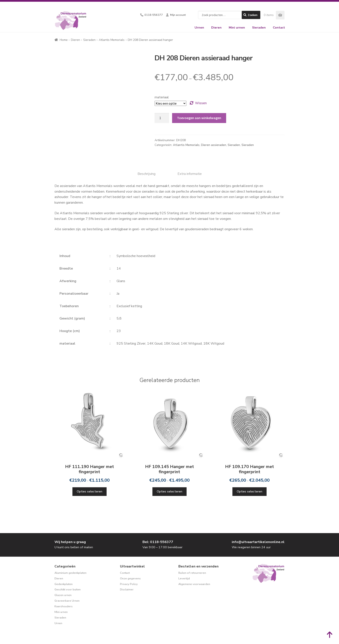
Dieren (216, 27)
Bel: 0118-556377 (158, 542)
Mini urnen (237, 27)
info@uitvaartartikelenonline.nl (258, 542)
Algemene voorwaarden (194, 584)
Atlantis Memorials (112, 40)
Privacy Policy (129, 584)
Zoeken (253, 15)
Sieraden (259, 27)
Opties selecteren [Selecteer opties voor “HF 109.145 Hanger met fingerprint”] (169, 491)
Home (64, 40)
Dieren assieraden (214, 145)
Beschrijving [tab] (146, 174)
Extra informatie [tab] (190, 174)
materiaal (162, 97)
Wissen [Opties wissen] (201, 103)
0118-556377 (154, 15)
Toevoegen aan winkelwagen (199, 118)
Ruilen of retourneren (192, 573)
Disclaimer (127, 590)
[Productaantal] (162, 118)
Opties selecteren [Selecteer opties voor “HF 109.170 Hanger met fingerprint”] (249, 491)
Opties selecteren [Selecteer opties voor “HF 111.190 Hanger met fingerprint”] (90, 491)
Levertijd (184, 578)
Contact (279, 27)
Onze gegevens (130, 578)
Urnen (199, 27)
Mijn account (178, 15)
